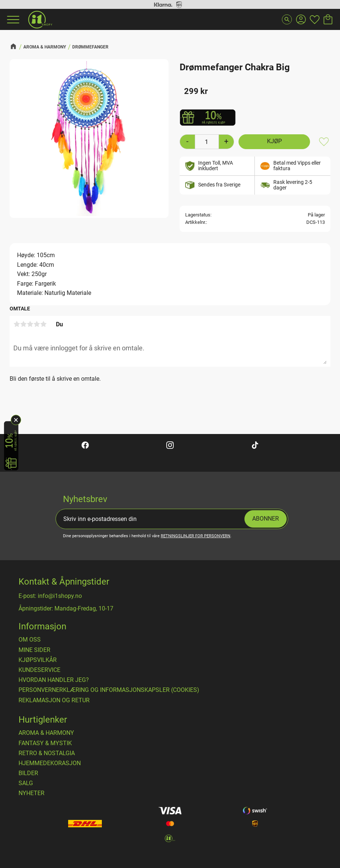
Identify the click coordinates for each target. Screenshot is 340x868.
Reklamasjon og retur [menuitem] (54, 700)
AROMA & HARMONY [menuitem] (46, 733)
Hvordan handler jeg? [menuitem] (54, 680)
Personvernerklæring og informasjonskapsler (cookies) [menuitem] (109, 690)
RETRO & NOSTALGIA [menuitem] (47, 753)
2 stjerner (23, 324)
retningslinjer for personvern (196, 536)
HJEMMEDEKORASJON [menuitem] (50, 763)
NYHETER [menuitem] (31, 793)
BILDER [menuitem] (28, 773)
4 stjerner (37, 324)
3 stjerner (30, 324)
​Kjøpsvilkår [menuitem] (38, 660)
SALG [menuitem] (26, 783)
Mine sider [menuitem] (34, 650)
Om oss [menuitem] (30, 640)
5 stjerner (43, 324)
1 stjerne (17, 324)
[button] (12, 20)
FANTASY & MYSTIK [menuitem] (45, 743)
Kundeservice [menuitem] (39, 670)
